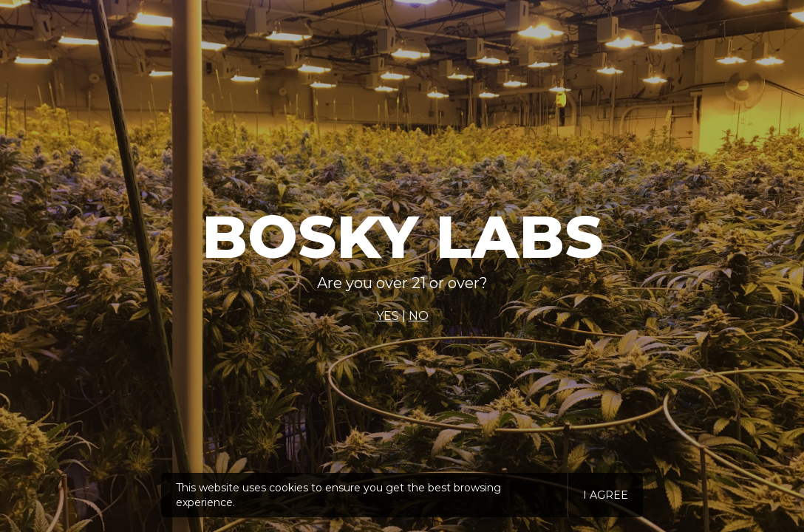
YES (388, 316)
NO (419, 316)
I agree (606, 495)
